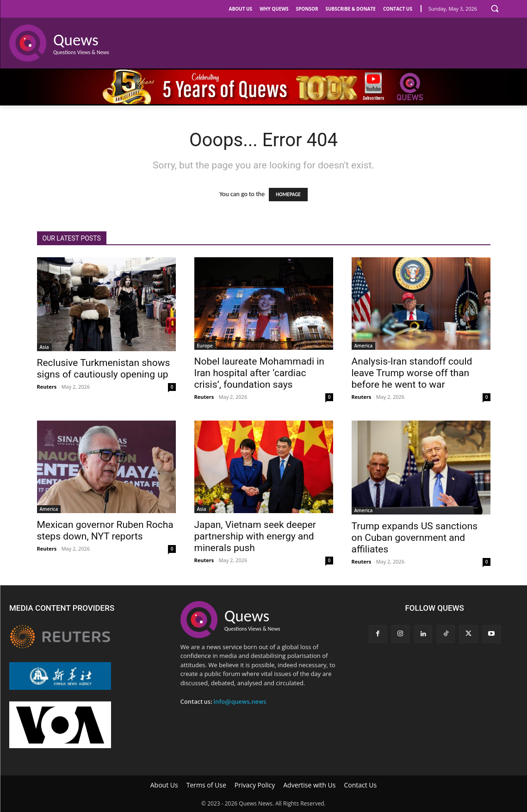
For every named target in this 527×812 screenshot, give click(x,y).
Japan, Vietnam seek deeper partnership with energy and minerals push (255, 536)
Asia (44, 347)
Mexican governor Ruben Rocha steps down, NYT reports (105, 530)
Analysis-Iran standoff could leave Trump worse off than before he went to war (412, 373)
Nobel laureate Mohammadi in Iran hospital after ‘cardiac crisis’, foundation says (259, 373)
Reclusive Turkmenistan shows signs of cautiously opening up (104, 369)
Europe (205, 346)
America (364, 346)
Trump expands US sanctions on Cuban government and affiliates (415, 538)
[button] (495, 8)
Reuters (47, 387)
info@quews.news (240, 702)
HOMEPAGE (288, 195)
